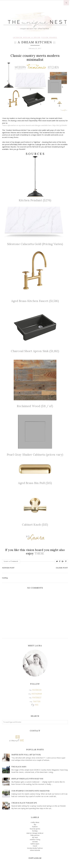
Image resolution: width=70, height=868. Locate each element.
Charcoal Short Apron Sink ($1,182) (35, 351)
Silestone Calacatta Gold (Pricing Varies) (35, 244)
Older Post (62, 568)
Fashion (35, 827)
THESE (39, 553)
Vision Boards (49, 38)
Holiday (35, 831)
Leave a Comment (11, 561)
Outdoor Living (35, 840)
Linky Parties (35, 835)
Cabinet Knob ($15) (35, 525)
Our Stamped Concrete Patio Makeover (31, 791)
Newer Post (8, 568)
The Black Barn (19, 767)
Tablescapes (35, 844)
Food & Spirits (35, 829)
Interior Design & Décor (27, 38)
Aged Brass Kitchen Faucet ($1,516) (35, 301)
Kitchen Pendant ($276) (35, 200)
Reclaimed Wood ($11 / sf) (35, 406)
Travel (35, 846)
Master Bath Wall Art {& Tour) (26, 755)
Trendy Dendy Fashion (35, 848)
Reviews (35, 842)
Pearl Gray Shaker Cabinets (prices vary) (35, 455)
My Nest (35, 837)
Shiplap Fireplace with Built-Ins (27, 779)
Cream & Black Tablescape (24, 803)
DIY (35, 825)
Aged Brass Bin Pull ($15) (35, 483)
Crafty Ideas (35, 822)
